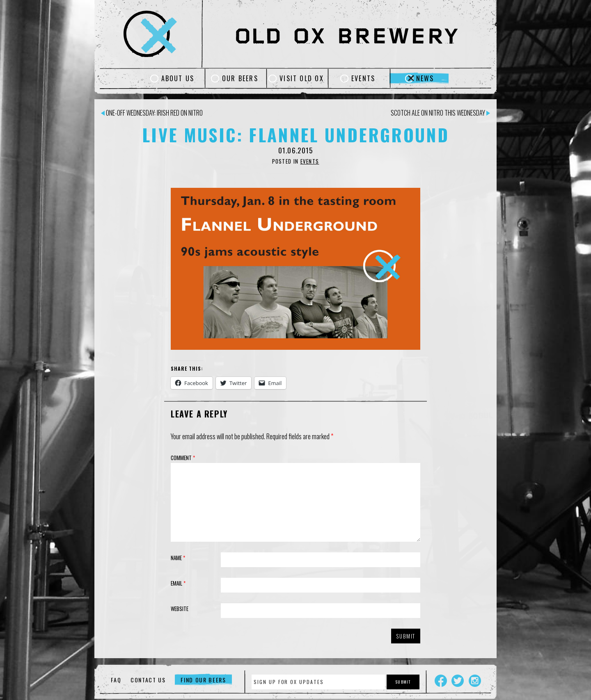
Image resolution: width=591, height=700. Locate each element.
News (425, 78)
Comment (183, 458)
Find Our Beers (203, 680)
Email (178, 583)
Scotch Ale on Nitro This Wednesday (440, 113)
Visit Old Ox (302, 78)
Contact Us (148, 680)
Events (363, 78)
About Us (178, 78)
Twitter (458, 681)
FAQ (116, 680)
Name (178, 558)
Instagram (475, 681)
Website (180, 609)
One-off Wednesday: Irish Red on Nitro (152, 113)
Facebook (441, 681)
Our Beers (240, 78)
